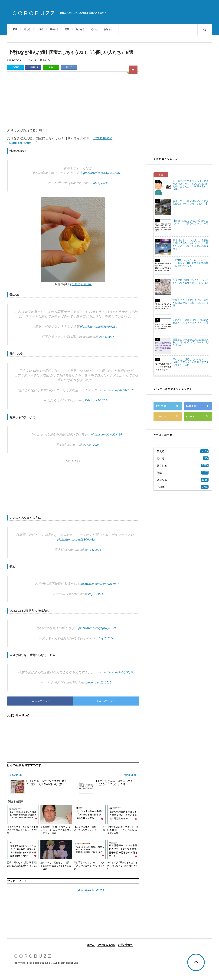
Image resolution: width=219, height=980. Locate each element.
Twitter (15, 67)
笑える (27, 29)
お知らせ (108, 29)
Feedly (199, 416)
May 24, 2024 (91, 444)
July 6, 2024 (95, 594)
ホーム (91, 945)
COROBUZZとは (106, 945)
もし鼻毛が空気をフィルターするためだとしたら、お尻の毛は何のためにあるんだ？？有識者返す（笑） (191, 185)
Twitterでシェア (106, 701)
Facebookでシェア (40, 701)
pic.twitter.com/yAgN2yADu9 (97, 628)
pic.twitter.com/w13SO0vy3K (76, 539)
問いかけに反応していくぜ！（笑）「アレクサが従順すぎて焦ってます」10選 (191, 362)
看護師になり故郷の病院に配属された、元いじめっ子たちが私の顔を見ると (191, 342)
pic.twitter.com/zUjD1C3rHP (116, 390)
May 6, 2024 (106, 337)
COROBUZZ (34, 13)
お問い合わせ (125, 945)
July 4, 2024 (100, 183)
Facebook (33, 67)
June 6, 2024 (93, 549)
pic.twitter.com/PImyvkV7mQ (100, 584)
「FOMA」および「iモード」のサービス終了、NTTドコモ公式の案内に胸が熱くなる (191, 263)
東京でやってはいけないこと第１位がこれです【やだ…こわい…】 (191, 202)
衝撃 (67, 29)
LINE (51, 67)
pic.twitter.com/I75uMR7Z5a (99, 326)
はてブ (69, 67)
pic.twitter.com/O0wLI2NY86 (103, 434)
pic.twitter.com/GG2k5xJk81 (102, 173)
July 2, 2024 (106, 638)
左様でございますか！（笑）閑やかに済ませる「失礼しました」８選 (191, 303)
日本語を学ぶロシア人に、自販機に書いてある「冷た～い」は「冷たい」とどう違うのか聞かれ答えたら (191, 244)
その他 (94, 29)
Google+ (169, 416)
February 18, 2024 (97, 400)
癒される (54, 29)
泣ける (40, 29)
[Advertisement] (73, 100)
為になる (80, 29)
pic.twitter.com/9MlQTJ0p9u (116, 672)
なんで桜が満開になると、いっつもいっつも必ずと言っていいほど (191, 281)
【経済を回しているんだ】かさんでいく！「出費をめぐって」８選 (191, 222)
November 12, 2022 (99, 682)
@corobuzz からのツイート (94, 890)
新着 (15, 29)
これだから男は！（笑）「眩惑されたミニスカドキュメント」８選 (191, 321)
